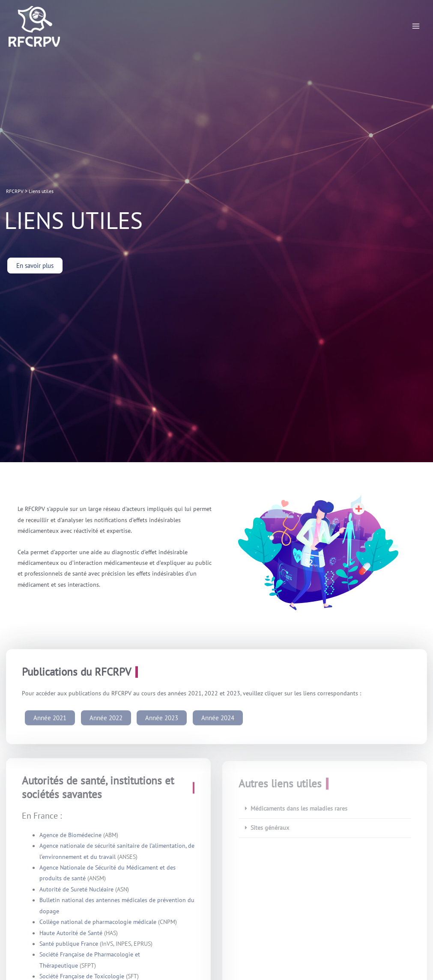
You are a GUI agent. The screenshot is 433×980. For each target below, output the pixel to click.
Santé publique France (69, 950)
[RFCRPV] (34, 26)
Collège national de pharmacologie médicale (98, 928)
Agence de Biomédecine (70, 841)
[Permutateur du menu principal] (416, 26)
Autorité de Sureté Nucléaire (76, 896)
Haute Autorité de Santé (72, 939)
